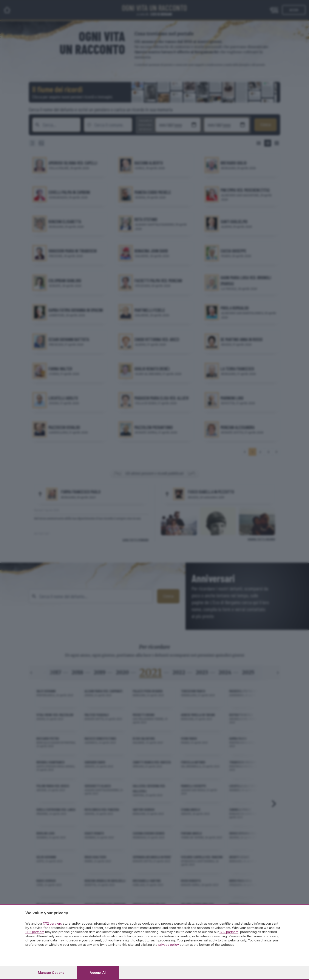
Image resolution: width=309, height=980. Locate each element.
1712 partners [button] (53, 923)
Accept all (98, 973)
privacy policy (169, 945)
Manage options (51, 973)
